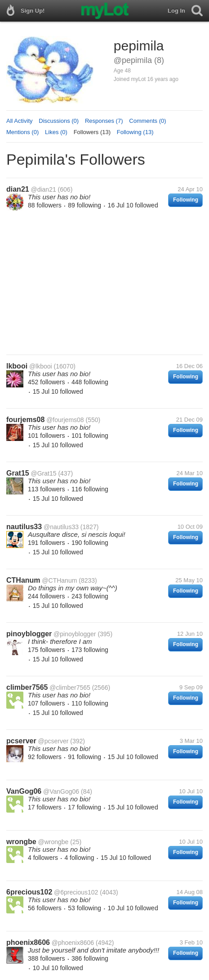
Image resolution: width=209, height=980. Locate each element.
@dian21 (43, 189)
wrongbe (21, 842)
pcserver (21, 741)
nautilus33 (24, 527)
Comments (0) (147, 121)
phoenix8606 (28, 942)
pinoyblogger (29, 634)
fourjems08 (25, 420)
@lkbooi (41, 366)
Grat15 (18, 473)
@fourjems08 (65, 420)
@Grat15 (43, 473)
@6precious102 (76, 892)
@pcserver (53, 741)
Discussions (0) (59, 121)
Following (186, 200)
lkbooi (17, 366)
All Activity (20, 121)
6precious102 (29, 892)
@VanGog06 (61, 791)
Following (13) (135, 132)
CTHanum (23, 580)
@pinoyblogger (75, 634)
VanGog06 (24, 791)
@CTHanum (59, 580)
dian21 (18, 189)
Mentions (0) (22, 132)
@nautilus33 (61, 527)
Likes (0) (56, 132)
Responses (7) (104, 121)
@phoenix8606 (73, 943)
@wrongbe (53, 842)
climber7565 (27, 687)
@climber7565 (70, 688)
